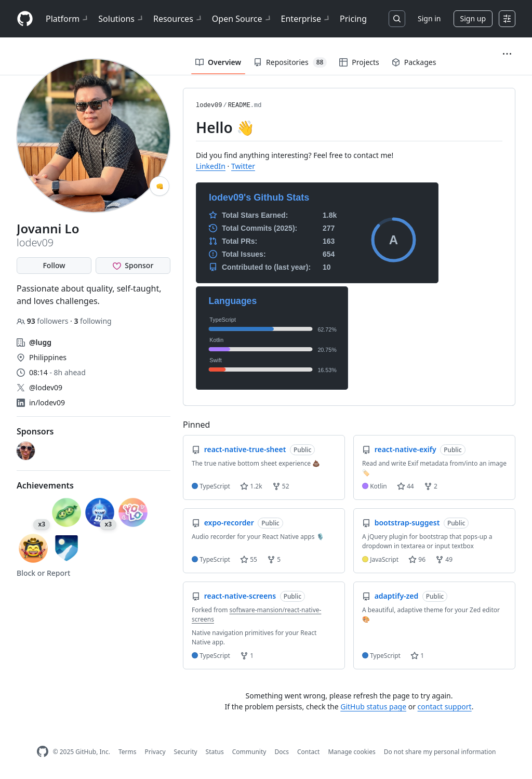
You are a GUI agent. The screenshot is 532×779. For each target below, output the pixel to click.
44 (405, 486)
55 (249, 559)
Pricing (353, 19)
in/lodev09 (47, 402)
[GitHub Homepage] (43, 752)
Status (215, 752)
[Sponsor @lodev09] (133, 266)
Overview (218, 62)
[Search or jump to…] (397, 19)
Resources (178, 19)
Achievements (45, 485)
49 (444, 559)
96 (417, 559)
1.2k (251, 486)
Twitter (243, 166)
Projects (359, 62)
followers (43, 321)
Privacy (155, 752)
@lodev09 (46, 387)
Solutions (122, 19)
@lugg (40, 342)
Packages (414, 62)
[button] (507, 54)
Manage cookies (351, 752)
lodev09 (209, 105)
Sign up (473, 18)
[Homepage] (25, 19)
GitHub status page (373, 707)
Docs (282, 752)
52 (281, 486)
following (92, 321)
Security (186, 752)
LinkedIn (211, 166)
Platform (68, 19)
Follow (54, 265)
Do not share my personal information (440, 752)
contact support (445, 707)
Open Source (242, 19)
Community (249, 752)
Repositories (290, 62)
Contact (308, 752)
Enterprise (306, 19)
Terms (128, 752)
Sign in (429, 18)
